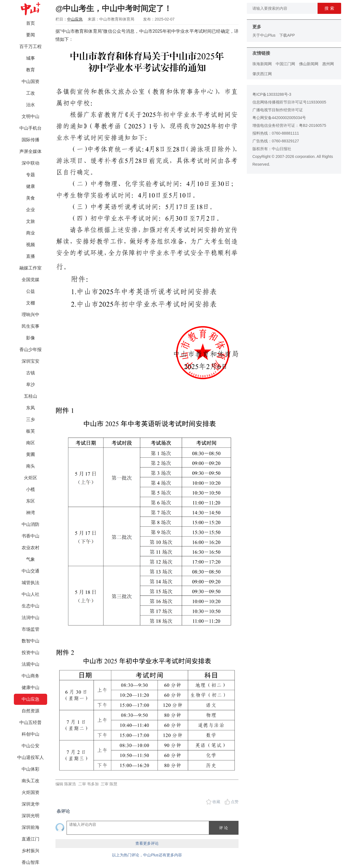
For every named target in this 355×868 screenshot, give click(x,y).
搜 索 (329, 8)
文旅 (31, 221)
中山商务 (31, 676)
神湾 (31, 513)
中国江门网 (285, 64)
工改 (31, 93)
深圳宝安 (31, 361)
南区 (31, 443)
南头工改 (31, 781)
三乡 (31, 419)
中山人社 (31, 594)
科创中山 (31, 734)
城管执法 (31, 583)
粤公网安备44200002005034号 (279, 118)
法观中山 (31, 664)
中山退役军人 (31, 757)
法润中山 (31, 618)
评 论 (224, 828)
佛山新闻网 (309, 64)
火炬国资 (31, 792)
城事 (31, 58)
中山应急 (31, 699)
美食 (31, 198)
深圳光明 (31, 816)
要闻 (31, 35)
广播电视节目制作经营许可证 (278, 110)
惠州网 (328, 64)
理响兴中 (31, 315)
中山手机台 (31, 128)
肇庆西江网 (262, 74)
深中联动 (31, 163)
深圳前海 (31, 827)
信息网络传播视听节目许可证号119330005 (289, 102)
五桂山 (31, 396)
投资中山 (31, 653)
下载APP (287, 35)
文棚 (31, 303)
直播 (31, 256)
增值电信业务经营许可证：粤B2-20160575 (289, 125)
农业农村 (31, 548)
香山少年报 (31, 350)
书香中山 (31, 536)
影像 (31, 338)
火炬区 (31, 478)
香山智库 (31, 862)
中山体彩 (31, 769)
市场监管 (31, 629)
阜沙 (31, 384)
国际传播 (31, 140)
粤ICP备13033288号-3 (272, 94)
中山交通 (31, 571)
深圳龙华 (31, 804)
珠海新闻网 (262, 64)
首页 (31, 23)
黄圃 (31, 454)
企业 (31, 210)
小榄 (31, 489)
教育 (31, 70)
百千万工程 (31, 46)
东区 (31, 501)
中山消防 (31, 524)
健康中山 (31, 687)
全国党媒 (31, 280)
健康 (31, 186)
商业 (31, 233)
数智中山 (31, 641)
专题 (31, 175)
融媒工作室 (31, 268)
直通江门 (31, 839)
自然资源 (31, 711)
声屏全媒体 (31, 151)
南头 (31, 466)
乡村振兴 (31, 851)
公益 (31, 291)
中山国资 (31, 81)
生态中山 (31, 606)
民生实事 (31, 326)
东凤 (31, 408)
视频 (31, 245)
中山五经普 (31, 722)
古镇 (31, 373)
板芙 (31, 431)
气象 (31, 559)
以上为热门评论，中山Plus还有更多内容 (147, 855)
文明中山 (31, 116)
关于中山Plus (264, 35)
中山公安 (31, 746)
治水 (31, 105)
